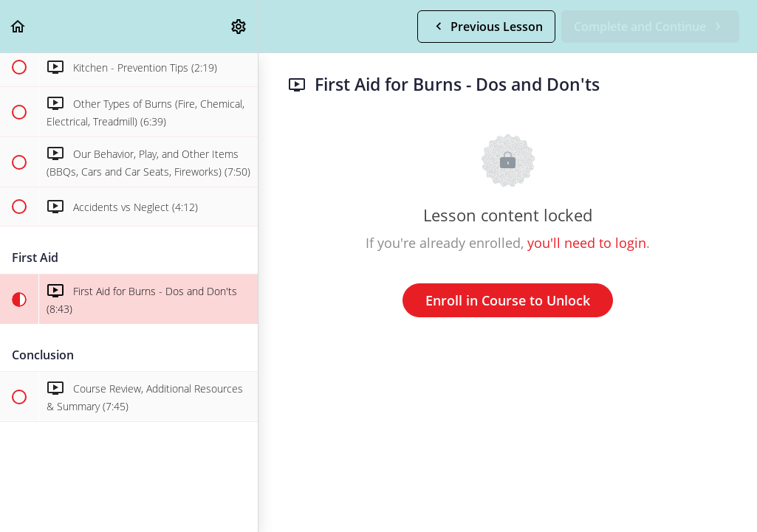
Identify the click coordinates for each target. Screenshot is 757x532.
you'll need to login (587, 243)
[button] (18, 26)
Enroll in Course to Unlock (508, 300)
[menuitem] (239, 26)
